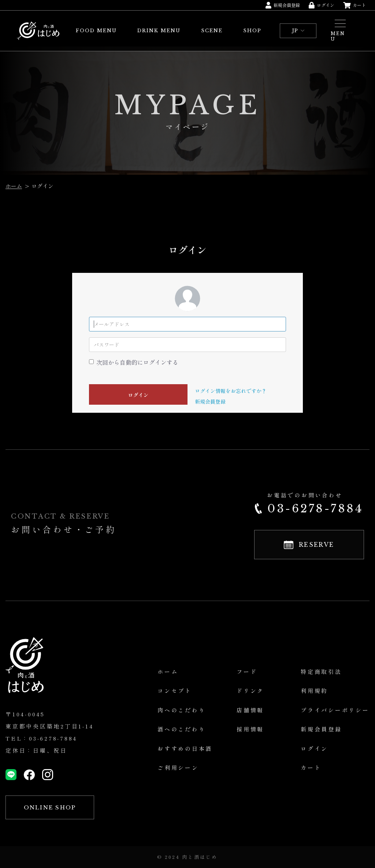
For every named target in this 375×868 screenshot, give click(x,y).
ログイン (138, 395)
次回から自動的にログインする (137, 362)
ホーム (14, 186)
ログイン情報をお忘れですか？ (231, 391)
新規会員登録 (210, 401)
